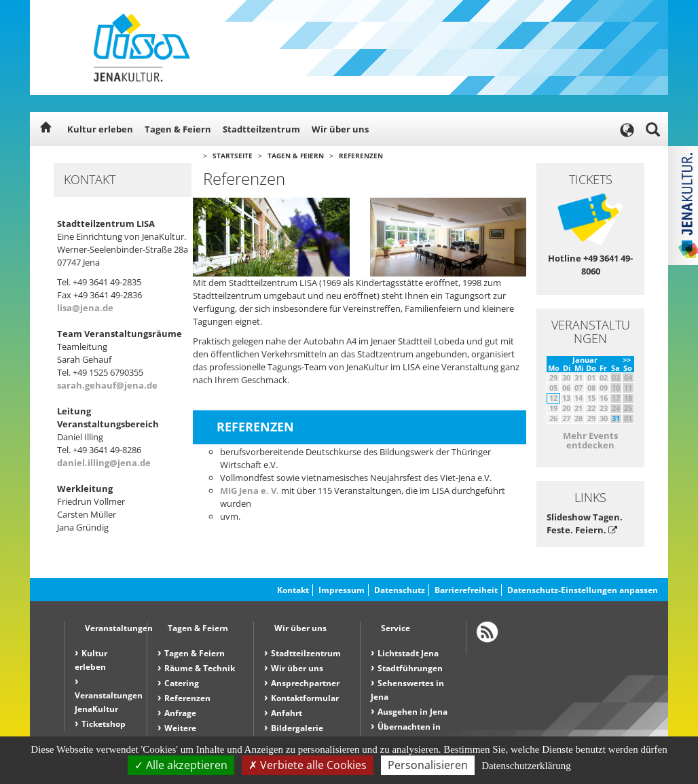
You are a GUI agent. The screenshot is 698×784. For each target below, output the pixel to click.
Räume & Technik (200, 668)
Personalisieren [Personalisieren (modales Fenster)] (428, 765)
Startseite (233, 156)
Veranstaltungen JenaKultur (109, 702)
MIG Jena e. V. (250, 491)
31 (616, 418)
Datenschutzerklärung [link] (526, 766)
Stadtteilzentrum (261, 129)
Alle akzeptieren (181, 765)
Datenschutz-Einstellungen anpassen (583, 590)
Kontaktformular (305, 698)
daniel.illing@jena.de (104, 463)
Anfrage (180, 713)
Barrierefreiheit (466, 590)
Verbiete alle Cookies (308, 765)
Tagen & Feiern (178, 129)
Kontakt (293, 590)
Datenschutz (400, 590)
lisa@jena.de (85, 308)
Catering (182, 683)
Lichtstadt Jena (408, 653)
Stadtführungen (410, 668)
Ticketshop (104, 724)
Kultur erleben (100, 129)
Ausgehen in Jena (412, 712)
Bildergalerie (297, 728)
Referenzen (361, 156)
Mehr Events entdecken (590, 440)
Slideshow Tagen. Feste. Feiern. (585, 523)
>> (627, 360)
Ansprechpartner (305, 683)
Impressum (342, 590)
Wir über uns (340, 129)
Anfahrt (287, 713)
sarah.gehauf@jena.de (107, 385)
